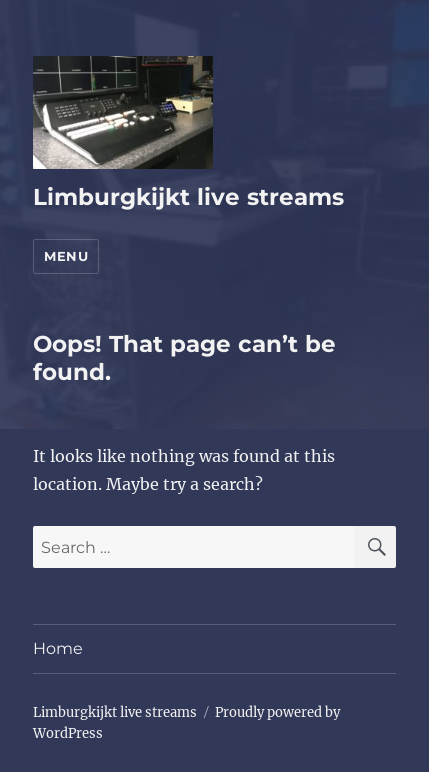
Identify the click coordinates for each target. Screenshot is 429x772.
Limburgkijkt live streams (188, 197)
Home (58, 648)
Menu (66, 256)
